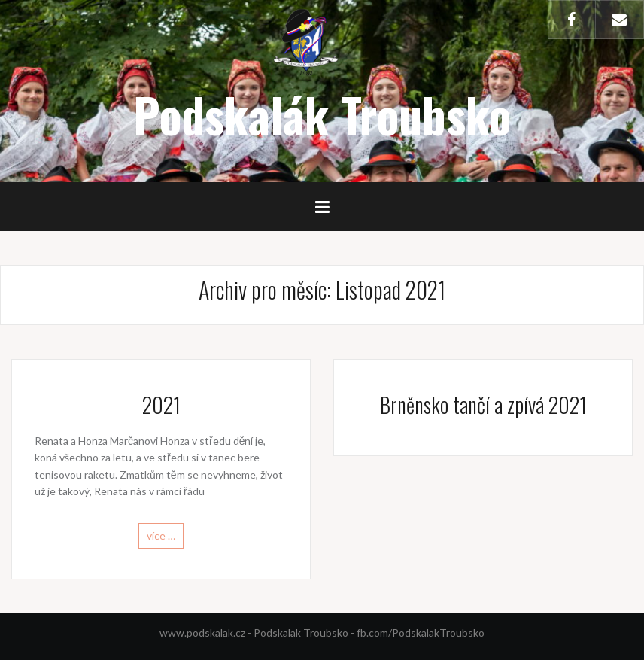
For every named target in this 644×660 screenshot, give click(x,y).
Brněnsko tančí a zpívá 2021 (483, 405)
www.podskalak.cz (202, 633)
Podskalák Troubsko (322, 114)
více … (161, 535)
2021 (161, 405)
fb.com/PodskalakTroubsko (421, 633)
